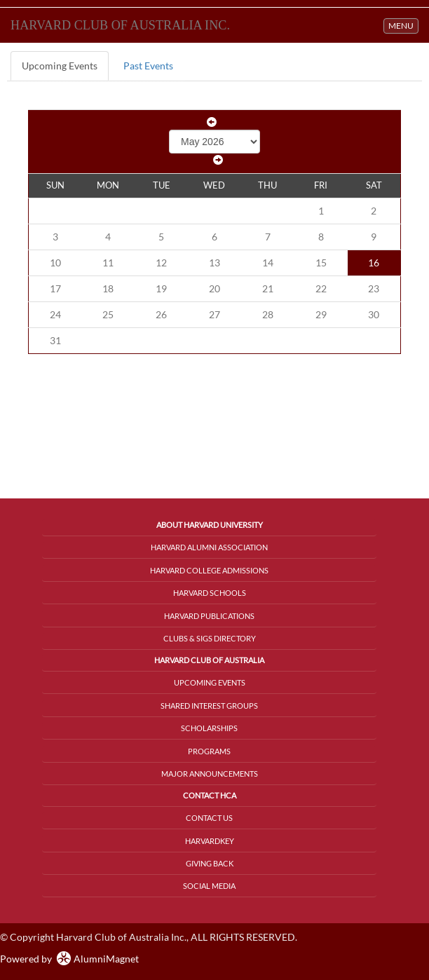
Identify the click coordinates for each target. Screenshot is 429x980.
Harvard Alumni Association (209, 547)
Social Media (209, 886)
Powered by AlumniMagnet (69, 959)
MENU (403, 25)
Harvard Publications (209, 616)
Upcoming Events (60, 66)
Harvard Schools (210, 593)
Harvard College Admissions (209, 570)
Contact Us (209, 818)
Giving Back (210, 863)
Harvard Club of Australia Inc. (120, 25)
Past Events (148, 66)
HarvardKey (210, 841)
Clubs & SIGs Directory (210, 638)
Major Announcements (210, 774)
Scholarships (209, 728)
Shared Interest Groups (209, 706)
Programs (209, 751)
